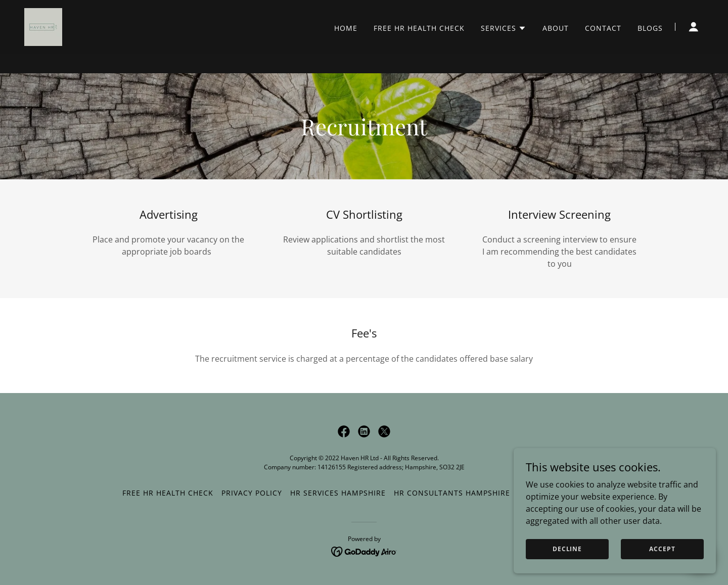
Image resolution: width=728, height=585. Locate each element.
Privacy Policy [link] (252, 493)
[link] (43, 45)
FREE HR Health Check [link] (419, 47)
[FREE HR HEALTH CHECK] (364, 10)
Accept (662, 549)
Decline (567, 549)
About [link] (556, 47)
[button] (504, 47)
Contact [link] (603, 47)
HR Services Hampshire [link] (338, 493)
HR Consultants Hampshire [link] (452, 493)
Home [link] (346, 47)
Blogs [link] (650, 47)
